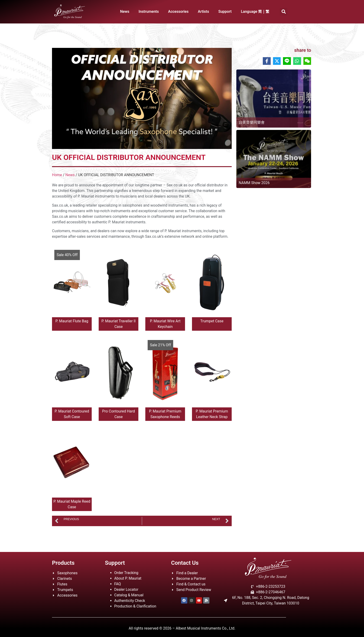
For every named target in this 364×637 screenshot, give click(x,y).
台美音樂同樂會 (252, 122)
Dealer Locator (126, 589)
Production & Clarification (135, 606)
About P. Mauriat (128, 578)
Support (225, 12)
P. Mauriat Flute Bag (72, 321)
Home (57, 175)
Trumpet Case (212, 321)
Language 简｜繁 (255, 12)
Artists (203, 12)
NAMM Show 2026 (254, 183)
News (125, 12)
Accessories (178, 12)
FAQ (118, 584)
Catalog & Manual (129, 595)
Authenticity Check (130, 601)
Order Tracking (126, 573)
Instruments (149, 12)
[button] (284, 12)
